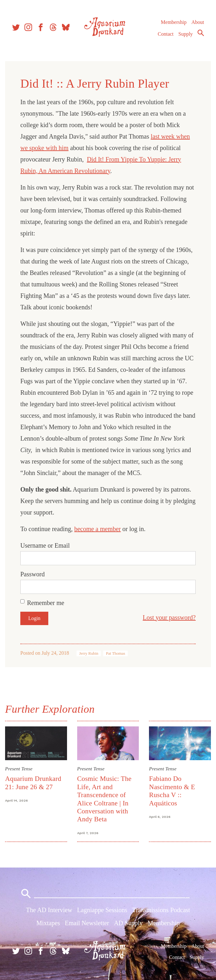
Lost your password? (169, 617)
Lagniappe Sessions (102, 910)
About (198, 22)
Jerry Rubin (89, 653)
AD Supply (128, 923)
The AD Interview (49, 910)
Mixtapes (48, 923)
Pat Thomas (115, 653)
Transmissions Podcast (161, 910)
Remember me (46, 603)
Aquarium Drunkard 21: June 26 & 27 (33, 783)
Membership (174, 22)
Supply (186, 34)
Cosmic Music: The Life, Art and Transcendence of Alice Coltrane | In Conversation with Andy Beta (104, 799)
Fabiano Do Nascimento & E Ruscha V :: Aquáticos (172, 791)
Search (201, 33)
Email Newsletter (87, 923)
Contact (166, 34)
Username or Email (45, 545)
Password (33, 574)
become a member (98, 529)
